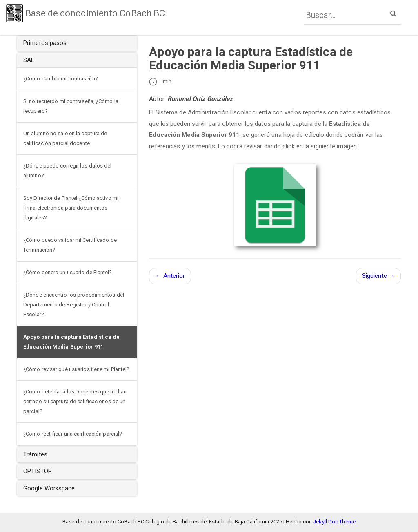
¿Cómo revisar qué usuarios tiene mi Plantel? (76, 369)
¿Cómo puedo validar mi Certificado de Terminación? (70, 245)
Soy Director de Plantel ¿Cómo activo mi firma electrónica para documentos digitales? (71, 208)
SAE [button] (29, 60)
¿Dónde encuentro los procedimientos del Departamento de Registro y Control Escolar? (74, 305)
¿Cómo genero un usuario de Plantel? (68, 272)
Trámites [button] (35, 454)
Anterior (170, 276)
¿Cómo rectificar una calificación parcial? (73, 434)
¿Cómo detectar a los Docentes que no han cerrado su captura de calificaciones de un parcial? (75, 401)
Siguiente (378, 276)
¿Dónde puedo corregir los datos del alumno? (68, 171)
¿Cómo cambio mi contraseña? (61, 79)
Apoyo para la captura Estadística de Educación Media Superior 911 (71, 342)
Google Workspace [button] (49, 488)
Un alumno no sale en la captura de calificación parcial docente (65, 138)
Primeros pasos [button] (45, 43)
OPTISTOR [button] (38, 471)
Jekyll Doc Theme (334, 522)
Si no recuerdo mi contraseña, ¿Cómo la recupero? (71, 106)
